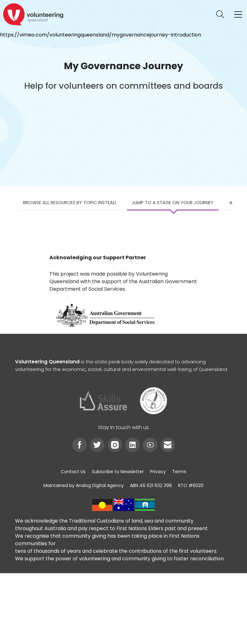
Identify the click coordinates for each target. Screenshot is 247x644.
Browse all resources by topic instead (70, 203)
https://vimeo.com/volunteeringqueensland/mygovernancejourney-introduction (101, 35)
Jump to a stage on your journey (173, 203)
